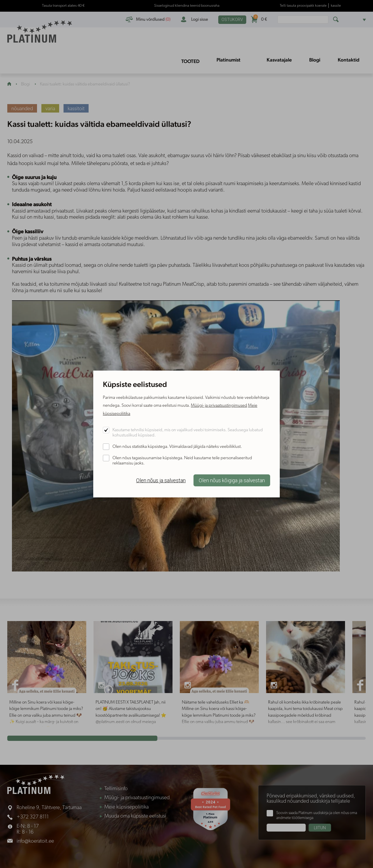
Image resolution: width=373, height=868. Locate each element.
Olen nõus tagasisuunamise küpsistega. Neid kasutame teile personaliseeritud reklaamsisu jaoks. (182, 461)
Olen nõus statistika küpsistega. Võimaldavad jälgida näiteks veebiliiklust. (177, 447)
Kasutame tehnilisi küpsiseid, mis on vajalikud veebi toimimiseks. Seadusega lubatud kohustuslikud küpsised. (188, 433)
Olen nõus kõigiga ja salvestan (232, 481)
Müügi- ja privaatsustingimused (219, 406)
